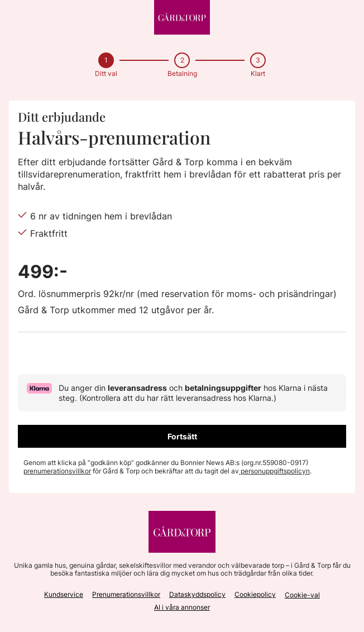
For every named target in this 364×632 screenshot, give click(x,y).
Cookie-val (302, 595)
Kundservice (64, 594)
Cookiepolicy (255, 594)
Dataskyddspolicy (197, 594)
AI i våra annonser (182, 607)
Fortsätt (182, 436)
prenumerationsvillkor (57, 471)
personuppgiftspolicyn (274, 471)
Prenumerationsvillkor (126, 594)
